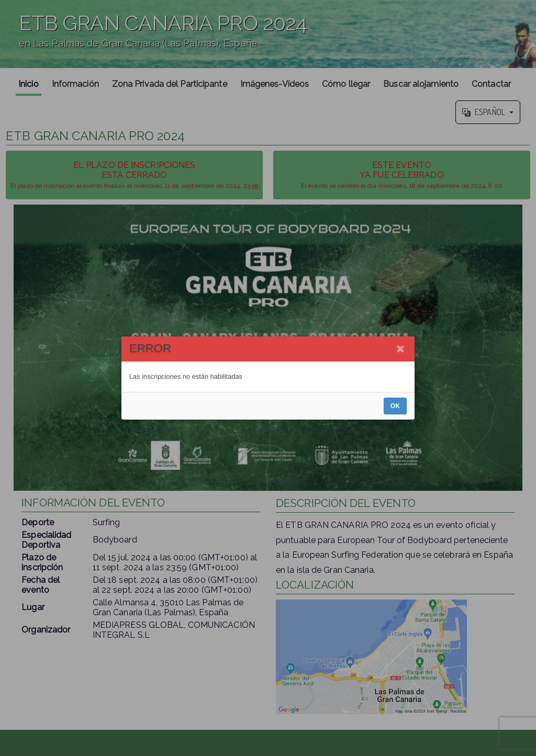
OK (395, 406)
